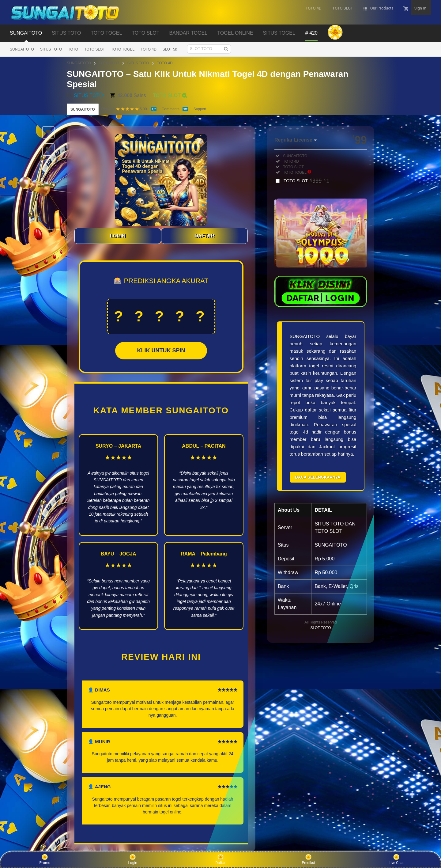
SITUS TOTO (51, 49)
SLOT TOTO (320, 628)
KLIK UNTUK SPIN (161, 351)
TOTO (73, 49)
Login (133, 859)
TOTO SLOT (95, 49)
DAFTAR (204, 236)
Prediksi (308, 859)
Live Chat (396, 859)
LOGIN (118, 236)
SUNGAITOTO (22, 49)
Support (200, 109)
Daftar (220, 859)
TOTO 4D (149, 49)
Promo (45, 859)
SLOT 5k (170, 49)
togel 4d (299, 432)
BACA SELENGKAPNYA (318, 477)
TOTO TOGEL (123, 49)
